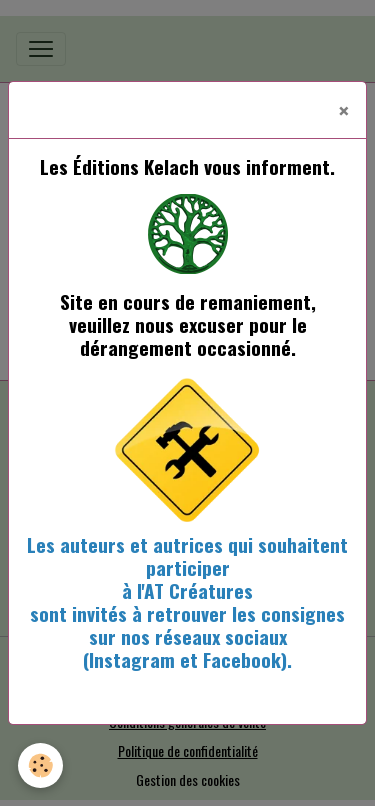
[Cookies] (40, 765)
